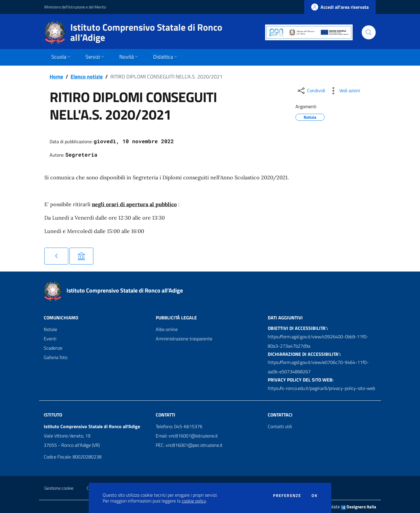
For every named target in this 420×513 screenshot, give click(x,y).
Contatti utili (280, 426)
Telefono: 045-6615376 (179, 426)
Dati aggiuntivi (285, 318)
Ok (314, 496)
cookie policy (194, 501)
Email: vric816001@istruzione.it (187, 436)
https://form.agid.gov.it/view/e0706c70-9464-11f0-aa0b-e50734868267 (318, 367)
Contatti (166, 415)
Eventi (50, 339)
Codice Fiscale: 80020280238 (73, 457)
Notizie (50, 329)
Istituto (53, 415)
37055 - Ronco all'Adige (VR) (72, 445)
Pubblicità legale (176, 318)
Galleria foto (56, 357)
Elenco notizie (87, 77)
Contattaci (280, 415)
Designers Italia (359, 507)
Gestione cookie (59, 488)
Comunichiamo (61, 318)
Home (56, 77)
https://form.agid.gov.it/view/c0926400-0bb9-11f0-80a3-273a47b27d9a (318, 341)
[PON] (309, 32)
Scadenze (53, 348)
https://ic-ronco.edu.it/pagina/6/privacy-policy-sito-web (321, 388)
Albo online (167, 329)
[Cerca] (369, 32)
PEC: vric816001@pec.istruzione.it (189, 445)
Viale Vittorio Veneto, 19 (67, 436)
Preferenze (287, 496)
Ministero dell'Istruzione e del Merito (75, 7)
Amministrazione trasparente (184, 339)
